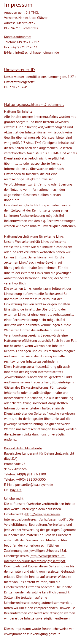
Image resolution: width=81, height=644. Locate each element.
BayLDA (16, 490)
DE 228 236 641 (16, 87)
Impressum (23, 629)
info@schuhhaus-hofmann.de (37, 52)
